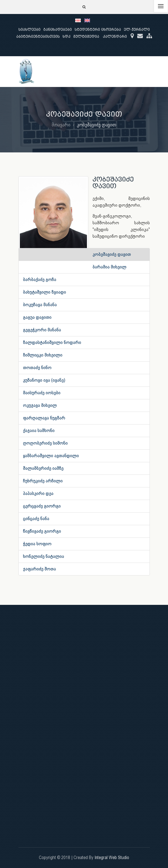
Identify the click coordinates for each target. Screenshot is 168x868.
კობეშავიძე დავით (112, 254)
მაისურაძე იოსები (42, 393)
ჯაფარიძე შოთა (39, 569)
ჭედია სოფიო (37, 544)
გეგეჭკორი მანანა (42, 330)
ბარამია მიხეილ (109, 267)
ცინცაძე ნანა (36, 519)
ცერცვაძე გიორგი (42, 506)
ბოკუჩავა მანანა (40, 305)
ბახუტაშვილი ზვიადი (44, 292)
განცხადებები (58, 30)
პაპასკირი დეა (38, 493)
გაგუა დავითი (37, 317)
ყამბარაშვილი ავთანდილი (51, 456)
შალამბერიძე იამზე (43, 468)
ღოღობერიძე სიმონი (45, 443)
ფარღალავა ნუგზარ (44, 418)
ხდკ (67, 36)
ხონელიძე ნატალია (43, 556)
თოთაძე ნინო (37, 368)
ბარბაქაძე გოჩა (40, 279)
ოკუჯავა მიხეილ (40, 405)
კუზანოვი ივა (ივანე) (44, 380)
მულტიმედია (86, 36)
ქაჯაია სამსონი (39, 431)
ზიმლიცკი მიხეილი (43, 355)
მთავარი (61, 125)
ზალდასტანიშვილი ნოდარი (52, 342)
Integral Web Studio (112, 858)
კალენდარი (115, 36)
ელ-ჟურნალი (137, 30)
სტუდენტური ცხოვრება (98, 30)
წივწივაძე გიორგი (42, 531)
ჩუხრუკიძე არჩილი (43, 481)
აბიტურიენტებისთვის (38, 36)
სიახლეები (29, 30)
